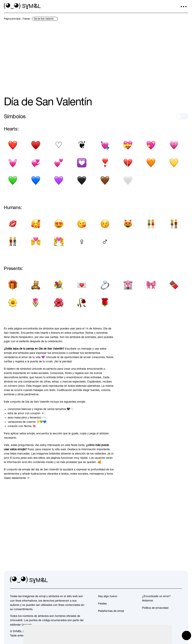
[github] (170, 580)
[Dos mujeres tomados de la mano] (151, 224)
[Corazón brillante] (151, 145)
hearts (44, 333)
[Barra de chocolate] (174, 285)
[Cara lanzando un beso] (82, 224)
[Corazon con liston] (128, 145)
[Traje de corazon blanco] (59, 145)
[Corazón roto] (128, 163)
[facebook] (179, 580)
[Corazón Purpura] (59, 181)
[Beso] (36, 241)
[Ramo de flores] (59, 285)
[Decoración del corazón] (82, 163)
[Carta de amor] (82, 285)
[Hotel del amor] (128, 285)
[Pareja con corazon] (59, 241)
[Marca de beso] (13, 224)
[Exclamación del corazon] (105, 163)
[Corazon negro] (82, 181)
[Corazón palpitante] (13, 163)
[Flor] (13, 302)
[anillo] (105, 285)
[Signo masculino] (105, 241)
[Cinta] (151, 285)
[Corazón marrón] (105, 181)
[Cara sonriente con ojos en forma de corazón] (59, 224)
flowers (55, 333)
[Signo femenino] (82, 241)
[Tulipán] (36, 302)
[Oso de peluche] (36, 285)
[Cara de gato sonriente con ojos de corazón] (128, 224)
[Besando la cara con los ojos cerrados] (105, 224)
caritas (54, 337)
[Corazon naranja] (151, 163)
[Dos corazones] (59, 163)
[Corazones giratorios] (36, 163)
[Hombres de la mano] (13, 241)
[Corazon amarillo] (174, 163)
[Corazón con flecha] (105, 145)
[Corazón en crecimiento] (174, 145)
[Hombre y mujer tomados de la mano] (174, 224)
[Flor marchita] (82, 302)
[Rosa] (105, 302)
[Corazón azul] (36, 181)
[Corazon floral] (82, 145)
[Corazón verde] (13, 181)
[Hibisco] (59, 302)
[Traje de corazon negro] (36, 145)
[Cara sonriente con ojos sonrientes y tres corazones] (36, 224)
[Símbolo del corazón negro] (13, 145)
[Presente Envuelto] (13, 285)
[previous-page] (12, 19)
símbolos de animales (83, 337)
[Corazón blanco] (128, 181)
